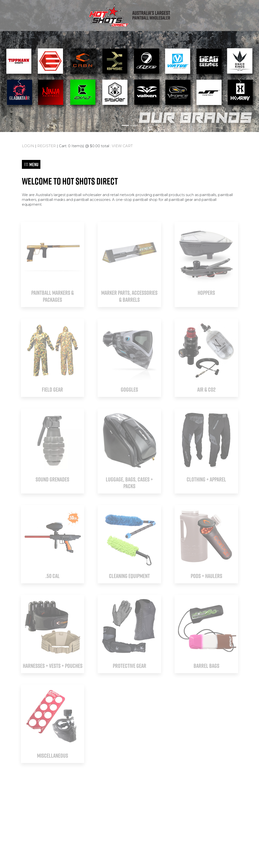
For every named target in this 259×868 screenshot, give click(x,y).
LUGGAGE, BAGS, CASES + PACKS (129, 483)
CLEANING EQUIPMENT (129, 576)
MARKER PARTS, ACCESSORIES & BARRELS (129, 296)
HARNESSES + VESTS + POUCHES (53, 666)
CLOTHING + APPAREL (206, 479)
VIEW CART (122, 146)
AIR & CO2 (206, 389)
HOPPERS (206, 293)
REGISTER (47, 146)
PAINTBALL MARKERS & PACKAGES (53, 296)
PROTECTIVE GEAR (129, 666)
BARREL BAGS (206, 666)
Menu (31, 164)
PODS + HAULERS (206, 576)
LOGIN (28, 146)
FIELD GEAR (52, 389)
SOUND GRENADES (52, 479)
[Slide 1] (125, 125)
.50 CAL (53, 576)
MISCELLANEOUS (53, 756)
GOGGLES (129, 389)
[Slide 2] (134, 125)
